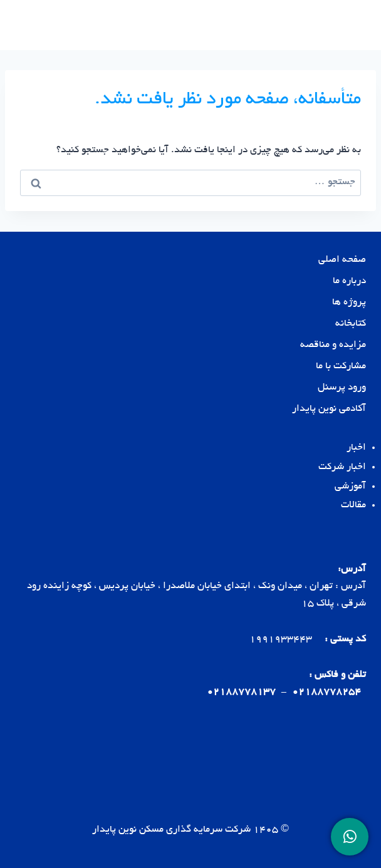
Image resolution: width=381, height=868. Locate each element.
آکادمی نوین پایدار (329, 409)
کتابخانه (351, 324)
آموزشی (350, 487)
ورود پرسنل (342, 388)
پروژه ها (349, 303)
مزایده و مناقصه (333, 345)
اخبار (356, 448)
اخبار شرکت (342, 468)
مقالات (353, 506)
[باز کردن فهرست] (27, 25)
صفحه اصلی (342, 260)
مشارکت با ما (341, 367)
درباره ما (349, 282)
